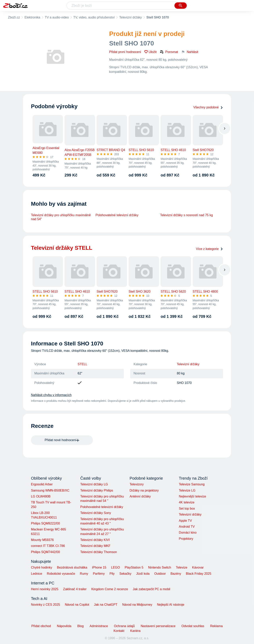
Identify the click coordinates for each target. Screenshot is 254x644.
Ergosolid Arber (42, 484)
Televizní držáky (131, 17)
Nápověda (64, 626)
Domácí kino (188, 533)
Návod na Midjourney (137, 605)
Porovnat (169, 52)
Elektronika (32, 17)
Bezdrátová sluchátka (72, 567)
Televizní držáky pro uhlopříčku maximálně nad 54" (61, 217)
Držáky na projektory (144, 490)
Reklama (216, 626)
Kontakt (119, 631)
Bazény (176, 574)
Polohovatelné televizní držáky (117, 215)
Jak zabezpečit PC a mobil (152, 589)
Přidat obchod (41, 626)
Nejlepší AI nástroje (171, 605)
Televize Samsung (192, 484)
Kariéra (135, 631)
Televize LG (187, 490)
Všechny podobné (208, 107)
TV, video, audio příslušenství (94, 17)
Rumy (84, 574)
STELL (82, 364)
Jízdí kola (143, 574)
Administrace (99, 626)
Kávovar (198, 567)
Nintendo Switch (160, 567)
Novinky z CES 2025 (46, 605)
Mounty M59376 (42, 540)
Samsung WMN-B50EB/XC (50, 490)
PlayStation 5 (134, 567)
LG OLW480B (41, 496)
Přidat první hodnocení (125, 52)
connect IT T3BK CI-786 (48, 546)
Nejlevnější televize (192, 496)
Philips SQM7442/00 (45, 552)
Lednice (37, 574)
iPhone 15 (99, 567)
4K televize (187, 502)
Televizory (137, 484)
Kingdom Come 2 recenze (110, 589)
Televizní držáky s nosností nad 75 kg (187, 215)
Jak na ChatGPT (106, 605)
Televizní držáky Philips (97, 490)
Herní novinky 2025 (45, 589)
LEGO (115, 567)
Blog (81, 626)
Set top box (187, 509)
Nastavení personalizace (158, 626)
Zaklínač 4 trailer (75, 589)
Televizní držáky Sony (96, 513)
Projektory (186, 539)
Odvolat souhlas (193, 626)
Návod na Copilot (77, 605)
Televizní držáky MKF (95, 546)
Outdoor (160, 574)
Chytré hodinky (42, 567)
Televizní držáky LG (94, 484)
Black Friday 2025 (199, 574)
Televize (182, 567)
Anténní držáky (140, 496)
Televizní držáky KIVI (95, 540)
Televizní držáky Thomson (99, 552)
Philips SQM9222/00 (45, 523)
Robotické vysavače (61, 574)
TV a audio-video (57, 17)
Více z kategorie (209, 249)
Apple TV (185, 521)
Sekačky (125, 574)
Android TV (187, 527)
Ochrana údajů (124, 626)
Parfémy (99, 574)
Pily (112, 574)
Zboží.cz (14, 17)
